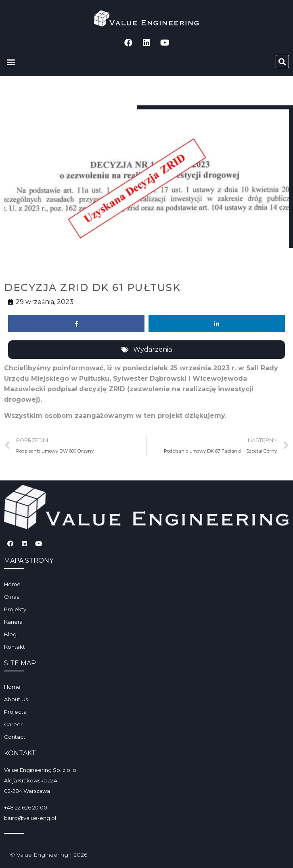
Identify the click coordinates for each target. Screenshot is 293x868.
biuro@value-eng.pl (30, 818)
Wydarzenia (153, 349)
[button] (11, 62)
